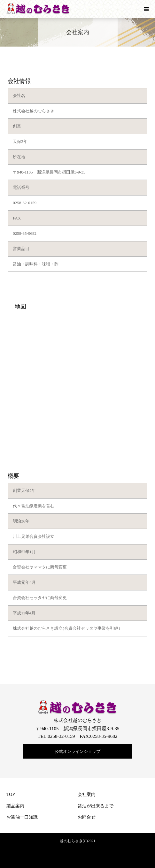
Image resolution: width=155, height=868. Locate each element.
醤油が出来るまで (96, 806)
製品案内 (15, 806)
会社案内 (87, 794)
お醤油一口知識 (22, 817)
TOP (11, 794)
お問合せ (87, 817)
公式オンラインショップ (77, 751)
